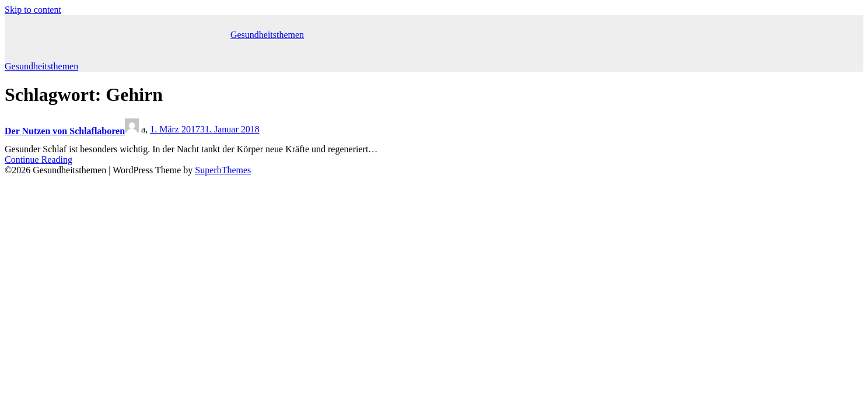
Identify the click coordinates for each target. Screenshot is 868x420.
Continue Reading (38, 160)
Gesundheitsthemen (267, 35)
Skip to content (33, 10)
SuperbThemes (223, 170)
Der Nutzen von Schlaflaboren (65, 131)
